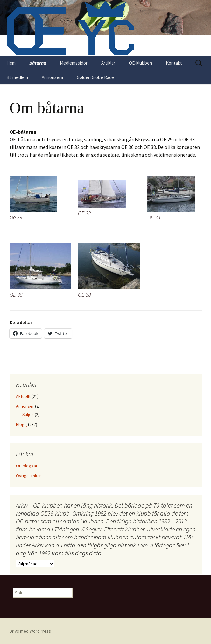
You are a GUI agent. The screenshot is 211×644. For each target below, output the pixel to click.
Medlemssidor (74, 63)
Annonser (25, 406)
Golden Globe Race (95, 77)
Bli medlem (17, 77)
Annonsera (52, 77)
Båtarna (38, 63)
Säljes (28, 414)
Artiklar (108, 63)
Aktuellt (23, 396)
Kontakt (174, 63)
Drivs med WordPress (30, 631)
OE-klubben (141, 63)
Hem (11, 63)
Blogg (21, 424)
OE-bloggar (27, 466)
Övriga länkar (28, 476)
